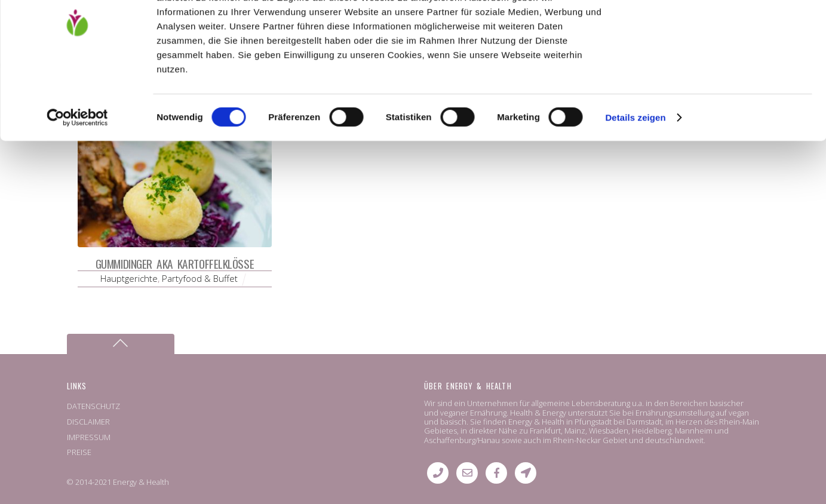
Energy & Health (141, 482)
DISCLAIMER (88, 422)
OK (727, 30)
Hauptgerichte (129, 278)
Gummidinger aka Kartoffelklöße (175, 264)
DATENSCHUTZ (93, 406)
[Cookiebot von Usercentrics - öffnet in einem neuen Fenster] (77, 178)
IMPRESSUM (89, 437)
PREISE (79, 452)
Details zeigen (635, 178)
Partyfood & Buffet (200, 278)
